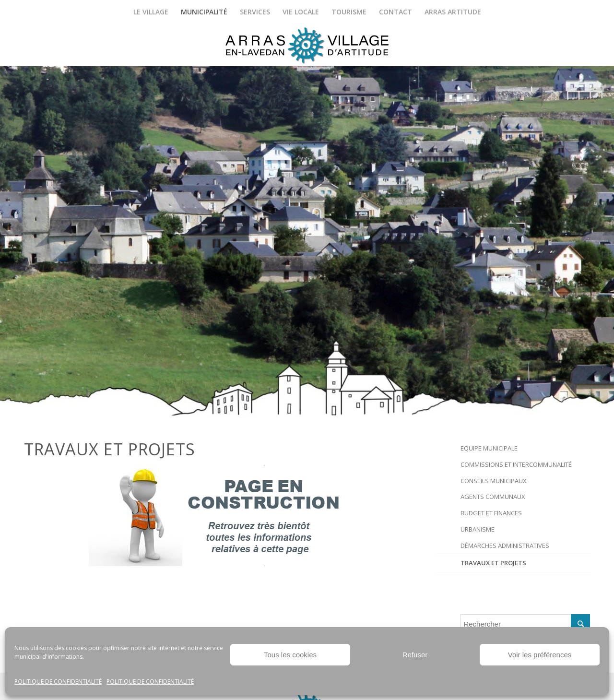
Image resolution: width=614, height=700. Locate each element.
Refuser (415, 655)
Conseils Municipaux (494, 481)
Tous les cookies (290, 655)
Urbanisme (478, 529)
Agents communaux (493, 497)
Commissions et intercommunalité (516, 464)
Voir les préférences (540, 655)
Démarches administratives (505, 546)
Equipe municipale (489, 448)
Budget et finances (491, 513)
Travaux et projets (493, 563)
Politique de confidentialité (58, 682)
